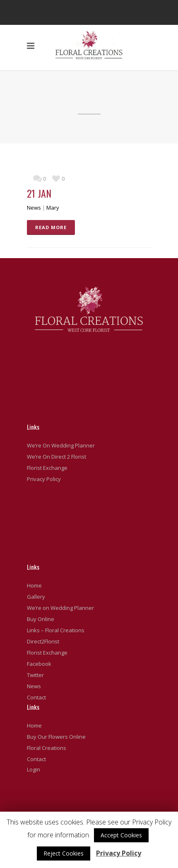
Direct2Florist (43, 641)
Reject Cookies (64, 853)
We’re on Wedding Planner (60, 608)
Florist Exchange (47, 468)
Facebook (39, 664)
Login (34, 769)
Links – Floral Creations (56, 630)
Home (34, 585)
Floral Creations (47, 748)
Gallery (36, 597)
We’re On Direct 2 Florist (57, 457)
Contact (36, 697)
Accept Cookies (121, 835)
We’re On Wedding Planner (61, 445)
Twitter (35, 675)
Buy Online (41, 619)
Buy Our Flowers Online (56, 737)
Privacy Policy (44, 479)
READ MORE (51, 227)
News (34, 208)
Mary (53, 208)
